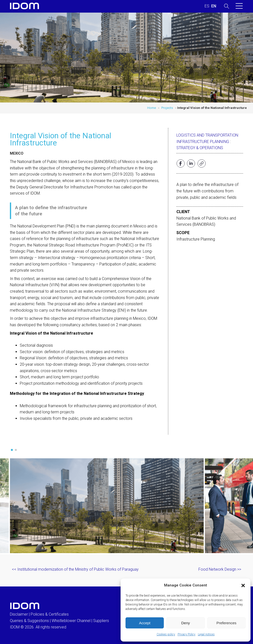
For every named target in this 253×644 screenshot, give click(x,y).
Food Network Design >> (220, 569)
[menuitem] (207, 6)
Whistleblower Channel (71, 621)
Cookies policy (166, 634)
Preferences (226, 623)
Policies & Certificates (50, 614)
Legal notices (206, 634)
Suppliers (101, 621)
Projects (167, 108)
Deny (185, 623)
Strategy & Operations (200, 148)
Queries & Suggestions (29, 621)
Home (152, 108)
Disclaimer (19, 614)
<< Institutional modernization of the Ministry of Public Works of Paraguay (75, 569)
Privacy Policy (187, 634)
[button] (243, 585)
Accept (145, 623)
